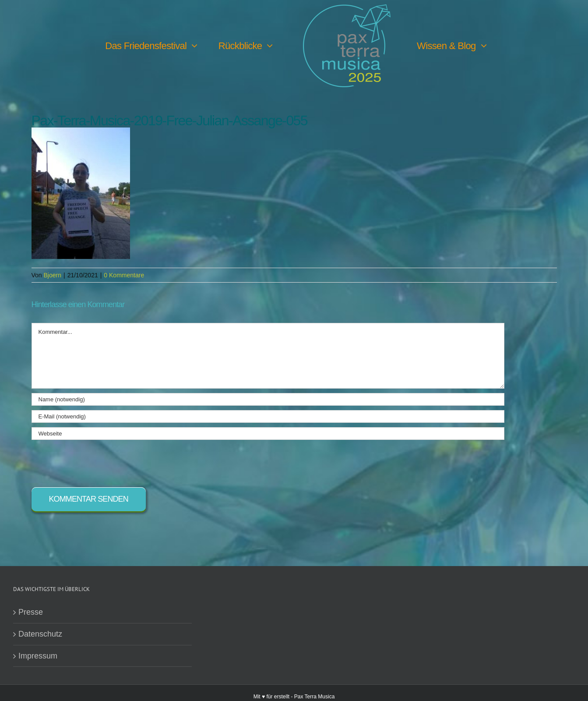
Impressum (38, 656)
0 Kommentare (124, 275)
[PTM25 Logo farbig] (347, 8)
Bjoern (53, 275)
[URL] (268, 434)
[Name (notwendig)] (268, 399)
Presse (31, 612)
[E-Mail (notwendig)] (268, 416)
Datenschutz (40, 634)
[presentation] (98, 461)
